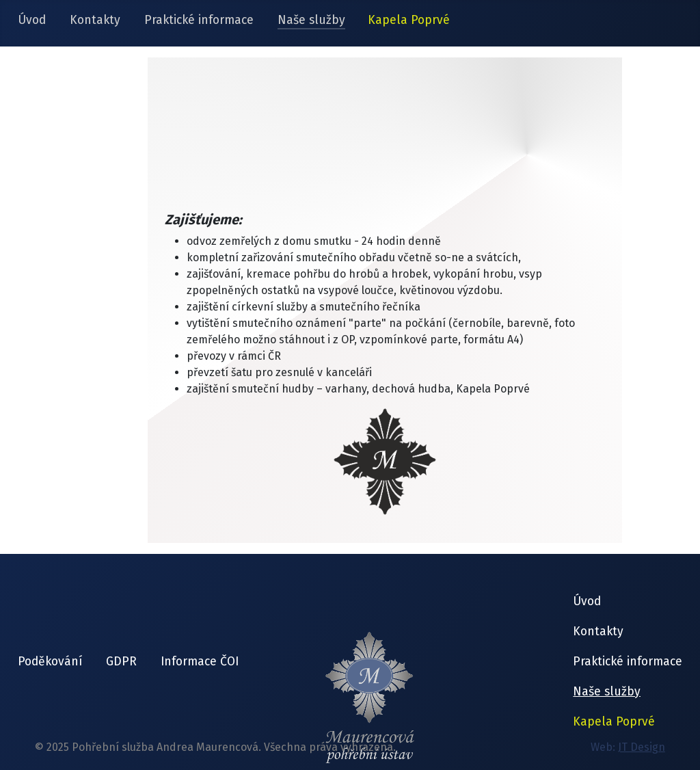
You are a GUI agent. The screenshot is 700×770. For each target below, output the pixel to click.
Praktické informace (199, 20)
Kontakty (95, 20)
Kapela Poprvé (409, 20)
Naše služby (311, 20)
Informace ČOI (200, 662)
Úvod (32, 20)
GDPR (121, 662)
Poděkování (50, 662)
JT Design (642, 747)
